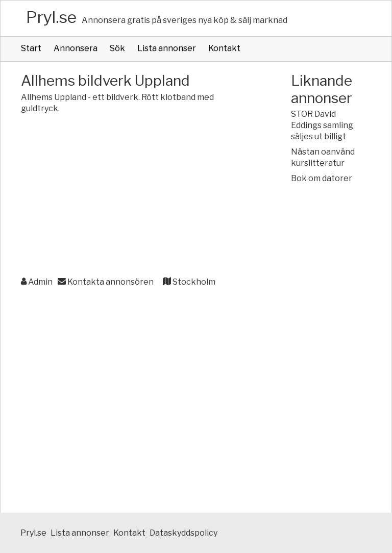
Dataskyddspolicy (183, 533)
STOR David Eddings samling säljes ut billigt (322, 125)
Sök (117, 48)
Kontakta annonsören (106, 282)
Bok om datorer (322, 178)
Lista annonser (167, 48)
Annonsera (76, 48)
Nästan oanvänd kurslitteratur (323, 157)
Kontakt (224, 48)
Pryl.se (51, 17)
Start (31, 48)
